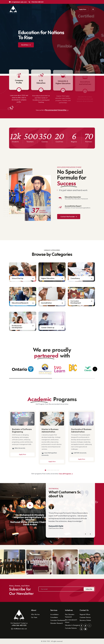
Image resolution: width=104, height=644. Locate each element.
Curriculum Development (58, 620)
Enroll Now (26, 45)
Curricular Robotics (71, 628)
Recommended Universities (57, 110)
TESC (48, 641)
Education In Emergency (72, 625)
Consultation (54, 617)
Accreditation (54, 614)
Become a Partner (85, 620)
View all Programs (66, 474)
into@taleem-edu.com (18, 2)
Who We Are (35, 614)
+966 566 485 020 (36, 2)
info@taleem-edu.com (19, 629)
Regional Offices (85, 614)
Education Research (57, 623)
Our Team (34, 617)
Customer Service (85, 617)
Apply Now (83, 9)
